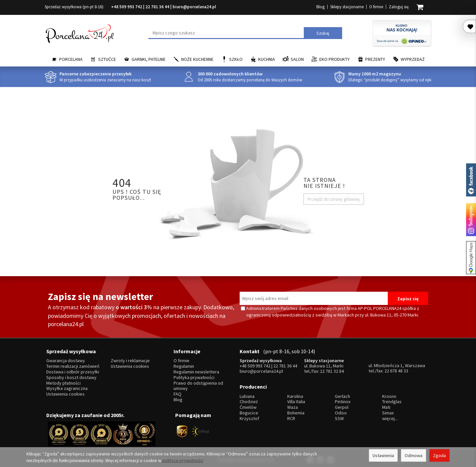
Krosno (389, 395)
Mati (386, 406)
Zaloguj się (399, 7)
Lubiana (247, 395)
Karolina (295, 395)
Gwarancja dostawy (66, 360)
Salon (297, 59)
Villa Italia (296, 401)
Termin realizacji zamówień (73, 366)
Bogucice (249, 412)
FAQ (178, 393)
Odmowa (414, 455)
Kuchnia (267, 59)
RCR (291, 417)
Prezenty (375, 59)
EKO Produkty (335, 59)
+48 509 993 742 (127, 7)
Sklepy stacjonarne (347, 7)
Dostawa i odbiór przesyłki (73, 371)
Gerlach (342, 395)
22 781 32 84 (332, 371)
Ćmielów (248, 406)
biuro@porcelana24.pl (194, 7)
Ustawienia (383, 455)
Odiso (341, 412)
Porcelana (71, 59)
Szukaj (323, 33)
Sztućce (107, 59)
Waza (293, 406)
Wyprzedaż (413, 59)
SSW (339, 417)
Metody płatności (63, 382)
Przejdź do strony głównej (334, 199)
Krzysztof (249, 417)
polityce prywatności (183, 460)
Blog (320, 7)
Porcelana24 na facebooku (471, 180)
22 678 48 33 (396, 370)
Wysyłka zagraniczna (67, 388)
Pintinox (343, 401)
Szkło (236, 59)
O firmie (376, 7)
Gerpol (342, 406)
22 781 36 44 (157, 7)
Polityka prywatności (194, 377)
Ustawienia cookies (65, 393)
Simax (388, 412)
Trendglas (392, 401)
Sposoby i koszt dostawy (71, 377)
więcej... (390, 417)
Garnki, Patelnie (149, 59)
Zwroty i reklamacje (130, 360)
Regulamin (184, 366)
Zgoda (439, 455)
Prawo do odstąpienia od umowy (198, 385)
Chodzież (249, 401)
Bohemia (296, 412)
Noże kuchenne (197, 59)
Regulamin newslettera (196, 371)
